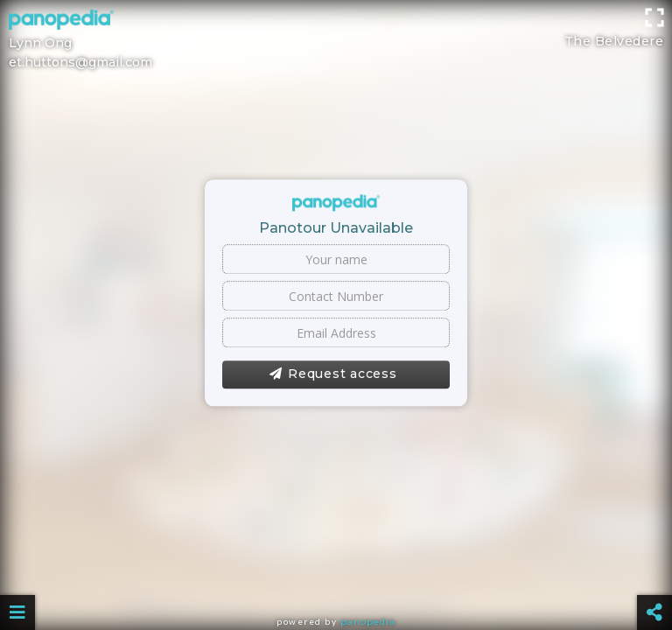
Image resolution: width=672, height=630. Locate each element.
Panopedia (368, 622)
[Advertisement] (336, 39)
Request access (333, 374)
